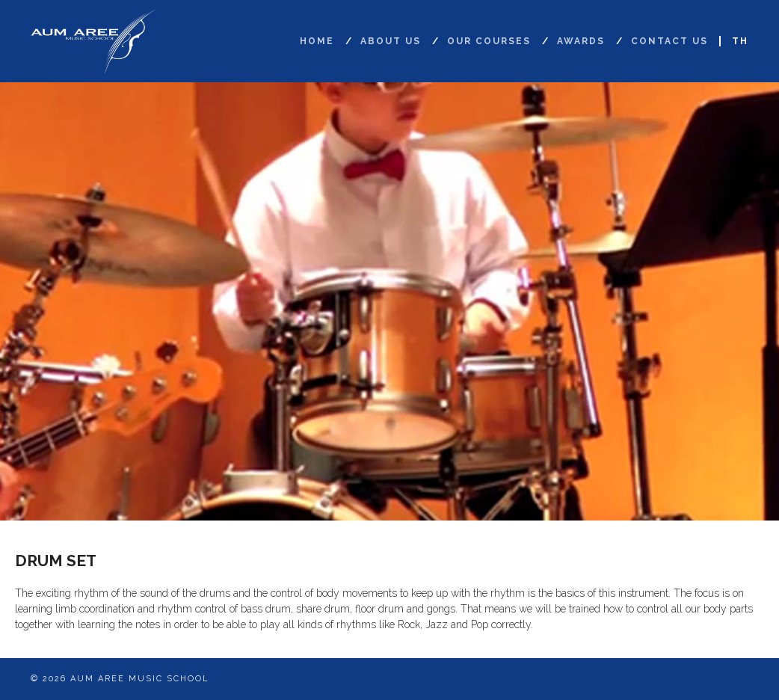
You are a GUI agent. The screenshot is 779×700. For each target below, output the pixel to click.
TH (740, 41)
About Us (391, 41)
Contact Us (669, 41)
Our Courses (489, 41)
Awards (581, 41)
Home (317, 41)
